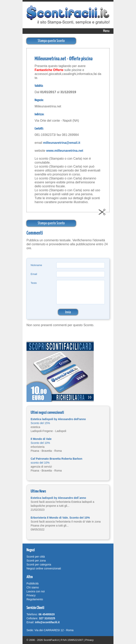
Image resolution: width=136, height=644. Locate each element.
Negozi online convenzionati (44, 568)
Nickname (36, 265)
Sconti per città (36, 557)
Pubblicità (33, 583)
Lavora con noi (36, 591)
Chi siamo (33, 587)
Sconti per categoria (39, 564)
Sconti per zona (36, 561)
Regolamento (35, 599)
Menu (106, 31)
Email (34, 274)
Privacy (31, 595)
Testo (34, 283)
